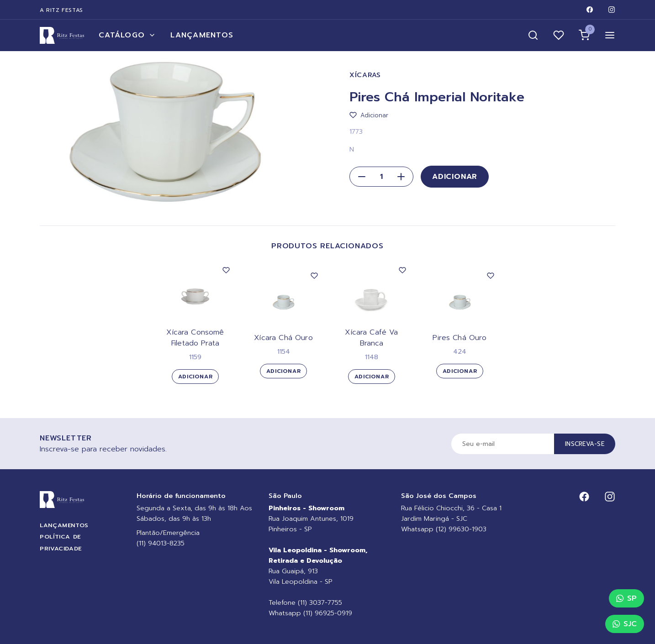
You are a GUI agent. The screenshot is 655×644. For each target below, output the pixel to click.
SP (626, 598)
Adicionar (455, 177)
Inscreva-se (585, 444)
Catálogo (127, 35)
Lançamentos (202, 35)
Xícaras (365, 75)
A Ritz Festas (61, 10)
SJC (625, 624)
